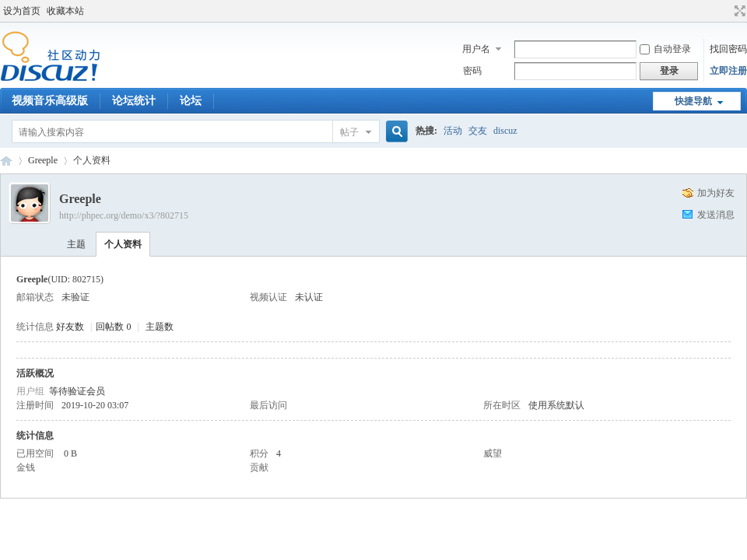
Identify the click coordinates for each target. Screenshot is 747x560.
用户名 (476, 49)
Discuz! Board (6, 161)
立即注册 (728, 71)
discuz (505, 131)
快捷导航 (693, 101)
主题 (76, 244)
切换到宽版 (738, 11)
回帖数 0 (113, 327)
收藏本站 (65, 11)
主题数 (160, 327)
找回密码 (728, 49)
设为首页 (22, 11)
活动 (453, 131)
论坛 (191, 101)
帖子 (349, 132)
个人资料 (123, 244)
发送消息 (716, 215)
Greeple (43, 160)
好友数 (71, 327)
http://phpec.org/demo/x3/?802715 (124, 215)
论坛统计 (134, 101)
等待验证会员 (77, 391)
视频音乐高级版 (50, 101)
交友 (478, 131)
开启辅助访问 (725, 11)
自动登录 (665, 49)
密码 (472, 71)
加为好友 (716, 193)
